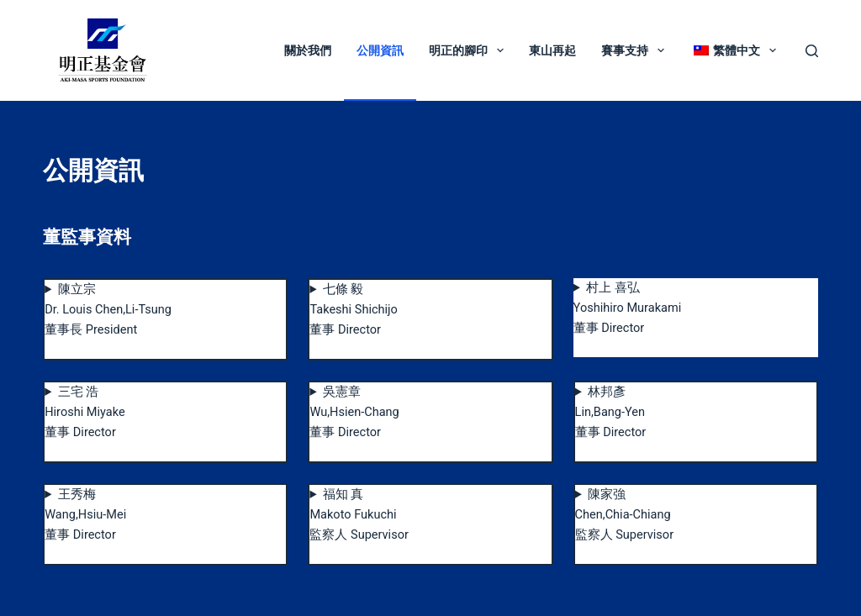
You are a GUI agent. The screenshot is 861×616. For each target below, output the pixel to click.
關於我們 (308, 50)
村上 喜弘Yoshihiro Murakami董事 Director (628, 308)
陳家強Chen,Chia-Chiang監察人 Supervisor (624, 515)
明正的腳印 (470, 50)
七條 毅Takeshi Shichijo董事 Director (353, 310)
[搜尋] (812, 51)
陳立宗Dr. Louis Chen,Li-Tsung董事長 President (108, 310)
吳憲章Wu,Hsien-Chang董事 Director (354, 412)
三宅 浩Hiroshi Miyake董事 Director (85, 412)
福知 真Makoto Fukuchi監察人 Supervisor (359, 515)
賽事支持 (636, 50)
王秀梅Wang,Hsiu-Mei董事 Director (85, 515)
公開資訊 (380, 50)
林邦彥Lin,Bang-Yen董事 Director (611, 412)
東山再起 (552, 50)
